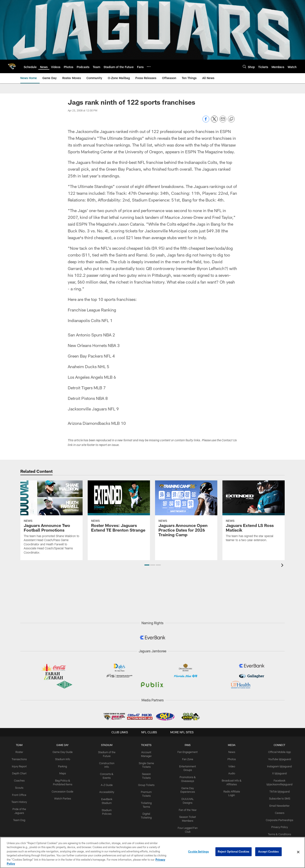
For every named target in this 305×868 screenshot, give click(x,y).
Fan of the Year (188, 804)
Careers (280, 811)
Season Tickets (147, 773)
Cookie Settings (198, 852)
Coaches (19, 780)
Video (232, 766)
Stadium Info (63, 759)
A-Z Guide (107, 783)
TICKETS (147, 745)
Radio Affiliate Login (232, 790)
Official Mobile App (280, 752)
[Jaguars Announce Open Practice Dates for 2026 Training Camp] (186, 511)
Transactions (19, 759)
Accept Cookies (268, 852)
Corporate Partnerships (280, 818)
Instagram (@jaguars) (280, 766)
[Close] (298, 852)
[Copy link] (231, 119)
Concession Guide (63, 790)
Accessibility (107, 790)
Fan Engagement (188, 752)
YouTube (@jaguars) (280, 759)
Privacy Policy (280, 825)
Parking (63, 766)
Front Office (19, 794)
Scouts (19, 787)
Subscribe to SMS (280, 797)
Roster (19, 752)
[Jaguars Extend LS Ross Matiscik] (254, 514)
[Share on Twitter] (214, 121)
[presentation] (283, 566)
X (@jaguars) (280, 773)
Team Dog (19, 818)
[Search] (244, 67)
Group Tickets (147, 780)
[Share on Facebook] (206, 121)
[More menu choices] (149, 67)
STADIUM (107, 745)
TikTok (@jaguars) (280, 790)
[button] (147, 565)
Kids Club (188, 832)
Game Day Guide (63, 752)
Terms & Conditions (280, 832)
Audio (232, 773)
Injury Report (19, 766)
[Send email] (223, 121)
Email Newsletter (280, 804)
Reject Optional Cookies (234, 852)
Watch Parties (63, 797)
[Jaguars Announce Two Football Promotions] (51, 520)
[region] (152, 852)
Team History (19, 801)
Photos (232, 759)
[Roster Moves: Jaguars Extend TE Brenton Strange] (119, 509)
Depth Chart (19, 773)
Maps (63, 773)
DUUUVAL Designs (188, 797)
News (232, 752)
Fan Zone (188, 759)
